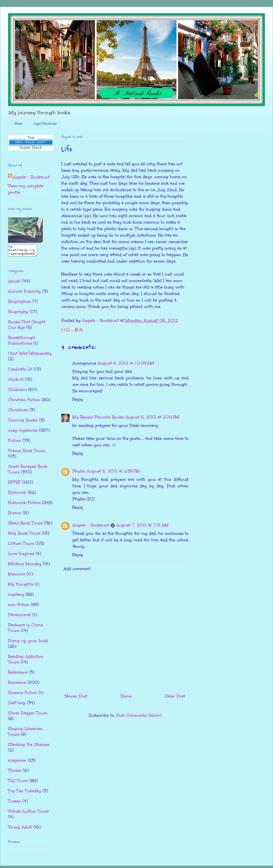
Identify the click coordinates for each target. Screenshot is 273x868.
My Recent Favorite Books (98, 417)
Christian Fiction (24, 402)
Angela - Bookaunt (91, 525)
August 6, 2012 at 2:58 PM (113, 471)
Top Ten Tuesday (25, 793)
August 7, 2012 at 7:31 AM (142, 525)
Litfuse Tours (21, 545)
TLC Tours (18, 783)
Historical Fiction (24, 505)
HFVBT (15, 484)
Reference (18, 674)
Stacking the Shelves (29, 747)
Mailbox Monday (25, 566)
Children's (17, 392)
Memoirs (17, 576)
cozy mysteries (23, 432)
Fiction (15, 443)
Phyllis (79, 471)
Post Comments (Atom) (139, 715)
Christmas (18, 412)
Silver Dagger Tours (28, 715)
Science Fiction (23, 695)
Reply (78, 399)
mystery (16, 596)
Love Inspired (21, 556)
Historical (17, 494)
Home (18, 124)
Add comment (77, 569)
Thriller (15, 773)
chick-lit (16, 381)
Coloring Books (23, 422)
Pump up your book (28, 643)
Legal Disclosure (45, 124)
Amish (14, 283)
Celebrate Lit (20, 371)
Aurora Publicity (25, 293)
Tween (15, 803)
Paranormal (20, 617)
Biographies (20, 304)
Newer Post (76, 696)
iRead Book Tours (25, 525)
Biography (18, 314)
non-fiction (19, 607)
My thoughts (21, 586)
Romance (17, 684)
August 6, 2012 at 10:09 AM (126, 363)
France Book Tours (27, 453)
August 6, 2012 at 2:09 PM (152, 417)
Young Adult (20, 829)
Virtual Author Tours (28, 813)
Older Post (175, 696)
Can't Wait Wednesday (30, 355)
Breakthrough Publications (22, 342)
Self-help (17, 705)
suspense (17, 762)
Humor (15, 515)
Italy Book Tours (24, 535)
